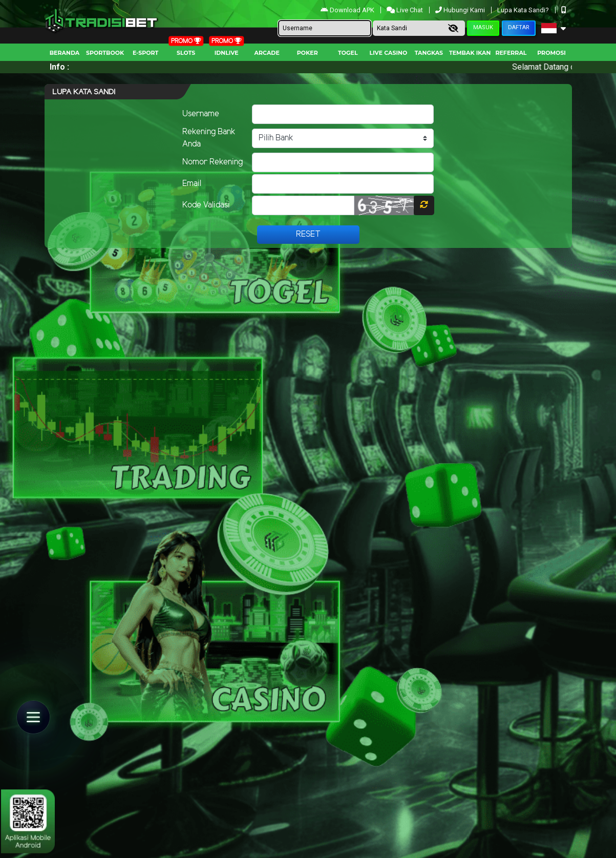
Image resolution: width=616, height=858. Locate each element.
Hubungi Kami (461, 10)
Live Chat (406, 10)
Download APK (348, 10)
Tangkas (429, 53)
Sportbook (105, 53)
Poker (307, 53)
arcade (267, 53)
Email (192, 184)
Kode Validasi (206, 205)
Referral (511, 53)
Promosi (551, 53)
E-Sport (145, 53)
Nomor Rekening (213, 162)
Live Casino (389, 53)
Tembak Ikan (470, 53)
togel (348, 53)
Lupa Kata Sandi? (524, 10)
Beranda (65, 53)
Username (201, 114)
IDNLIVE (227, 53)
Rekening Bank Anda (209, 138)
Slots (186, 53)
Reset (308, 234)
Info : (59, 67)
